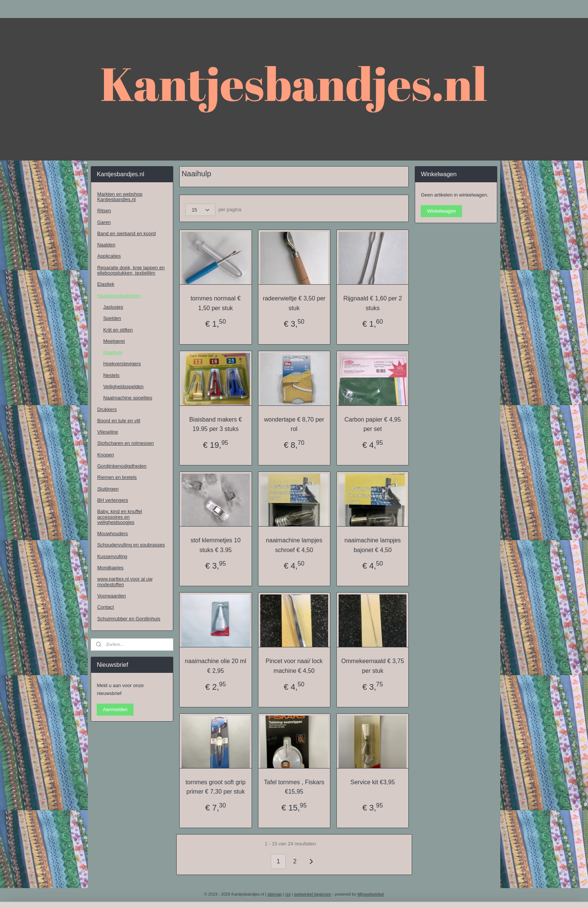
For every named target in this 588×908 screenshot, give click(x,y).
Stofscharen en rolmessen (125, 443)
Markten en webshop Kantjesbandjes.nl (120, 197)
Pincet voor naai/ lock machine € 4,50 (294, 666)
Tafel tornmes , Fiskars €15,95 (294, 787)
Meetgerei (114, 341)
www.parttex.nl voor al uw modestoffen (125, 582)
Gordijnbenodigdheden (122, 466)
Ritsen (104, 211)
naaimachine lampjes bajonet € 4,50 (372, 545)
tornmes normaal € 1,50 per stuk (215, 303)
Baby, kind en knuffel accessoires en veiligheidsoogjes (120, 517)
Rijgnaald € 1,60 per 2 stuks (373, 303)
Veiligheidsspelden (123, 386)
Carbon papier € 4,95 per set (372, 424)
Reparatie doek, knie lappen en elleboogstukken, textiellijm (131, 270)
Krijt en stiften (118, 330)
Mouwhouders (112, 534)
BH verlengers (112, 500)
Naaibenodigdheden (119, 296)
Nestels (111, 375)
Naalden (106, 245)
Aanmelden (115, 709)
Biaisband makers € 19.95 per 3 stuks (215, 424)
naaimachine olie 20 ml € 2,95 (216, 666)
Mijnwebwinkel (371, 894)
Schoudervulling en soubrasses (131, 545)
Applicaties (109, 256)
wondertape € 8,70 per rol (294, 424)
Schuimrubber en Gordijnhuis (129, 619)
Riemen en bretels (117, 477)
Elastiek (106, 284)
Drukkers (107, 409)
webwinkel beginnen (313, 894)
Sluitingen (108, 489)
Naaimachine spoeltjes (128, 398)
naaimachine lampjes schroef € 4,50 (294, 545)
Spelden (112, 318)
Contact (106, 607)
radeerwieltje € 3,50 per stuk (294, 303)
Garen (104, 222)
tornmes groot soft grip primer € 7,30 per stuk (216, 787)
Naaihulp (113, 352)
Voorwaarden (112, 596)
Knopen (106, 455)
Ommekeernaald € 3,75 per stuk (373, 666)
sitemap (275, 894)
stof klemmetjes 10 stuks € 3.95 (215, 545)
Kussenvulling (112, 556)
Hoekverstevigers (122, 364)
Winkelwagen (441, 211)
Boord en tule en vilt (119, 421)
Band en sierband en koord (126, 233)
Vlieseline (108, 432)
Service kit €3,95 (372, 782)
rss (288, 894)
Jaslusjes (113, 307)
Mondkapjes (110, 568)
